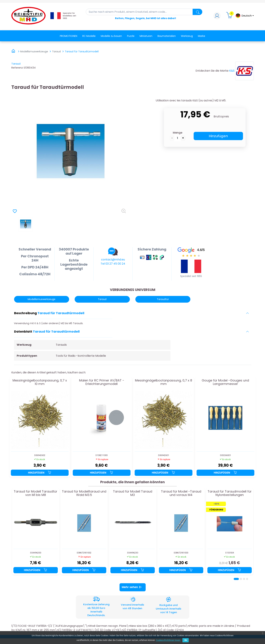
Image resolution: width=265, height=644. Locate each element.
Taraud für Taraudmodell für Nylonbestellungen (230, 493)
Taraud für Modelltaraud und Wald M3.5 (84, 493)
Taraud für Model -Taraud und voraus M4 (181, 493)
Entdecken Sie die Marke (212, 71)
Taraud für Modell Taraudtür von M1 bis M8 (36, 493)
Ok (186, 640)
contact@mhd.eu (113, 260)
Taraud (16, 64)
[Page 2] (241, 579)
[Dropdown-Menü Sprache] (245, 16)
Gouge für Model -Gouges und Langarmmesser (225, 382)
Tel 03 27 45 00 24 (113, 264)
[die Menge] (177, 138)
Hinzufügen (218, 136)
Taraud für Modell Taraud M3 (133, 493)
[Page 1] (236, 579)
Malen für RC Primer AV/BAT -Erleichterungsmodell (102, 382)
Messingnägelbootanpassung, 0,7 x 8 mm (164, 382)
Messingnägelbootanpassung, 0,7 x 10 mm (40, 382)
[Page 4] (247, 579)
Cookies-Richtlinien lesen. (168, 640)
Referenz (17, 68)
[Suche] (144, 12)
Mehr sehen (133, 587)
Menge (178, 133)
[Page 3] (244, 579)
